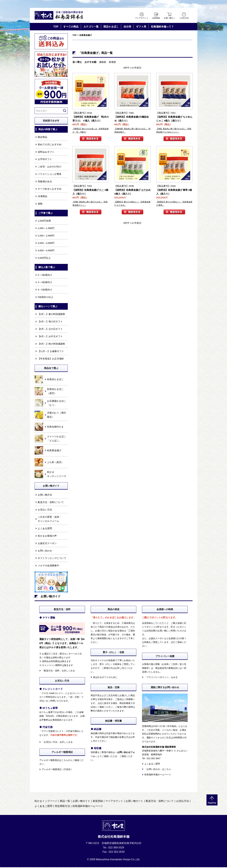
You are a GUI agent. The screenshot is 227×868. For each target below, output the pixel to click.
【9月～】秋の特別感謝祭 (51, 345)
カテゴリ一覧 (91, 27)
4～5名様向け (45, 291)
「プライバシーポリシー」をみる (161, 678)
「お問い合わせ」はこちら (158, 770)
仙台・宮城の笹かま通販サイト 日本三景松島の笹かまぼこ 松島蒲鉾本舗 (61, 16)
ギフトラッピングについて (52, 559)
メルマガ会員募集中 (48, 566)
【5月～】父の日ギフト (50, 330)
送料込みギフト (46, 153)
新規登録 (98, 802)
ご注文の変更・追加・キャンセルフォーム (50, 520)
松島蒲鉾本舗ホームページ (158, 775)
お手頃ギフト (45, 160)
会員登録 (156, 18)
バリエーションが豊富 (50, 175)
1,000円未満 (44, 222)
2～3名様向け (45, 276)
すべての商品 (71, 27)
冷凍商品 (42, 197)
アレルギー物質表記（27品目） (57, 770)
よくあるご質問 (152, 765)
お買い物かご (169, 18)
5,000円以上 (44, 259)
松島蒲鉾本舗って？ (162, 27)
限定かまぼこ (111, 27)
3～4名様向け (45, 283)
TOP (56, 27)
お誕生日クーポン (47, 544)
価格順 (103, 63)
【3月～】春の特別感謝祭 (51, 315)
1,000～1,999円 (46, 229)
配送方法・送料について (51, 503)
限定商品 (42, 138)
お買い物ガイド (81, 802)
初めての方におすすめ (50, 145)
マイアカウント (142, 18)
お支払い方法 (45, 510)
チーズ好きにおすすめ (50, 190)
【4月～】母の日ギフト (50, 322)
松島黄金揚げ (86, 36)
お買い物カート (134, 802)
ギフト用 (141, 27)
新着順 (112, 63)
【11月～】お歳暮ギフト (51, 352)
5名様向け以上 (45, 298)
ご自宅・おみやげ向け (50, 167)
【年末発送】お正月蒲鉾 (51, 359)
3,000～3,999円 (46, 244)
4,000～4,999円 (46, 251)
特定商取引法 (62, 807)
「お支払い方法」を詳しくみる (57, 743)
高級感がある (45, 182)
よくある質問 (45, 529)
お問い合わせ (45, 551)
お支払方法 (183, 802)
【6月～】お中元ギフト (50, 337)
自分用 (127, 27)
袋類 (40, 204)
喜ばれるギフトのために (105, 678)
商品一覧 (65, 802)
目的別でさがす (51, 121)
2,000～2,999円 (46, 236)
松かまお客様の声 (47, 537)
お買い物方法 (45, 496)
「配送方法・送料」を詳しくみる (58, 671)
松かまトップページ (46, 802)
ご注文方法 (184, 18)
